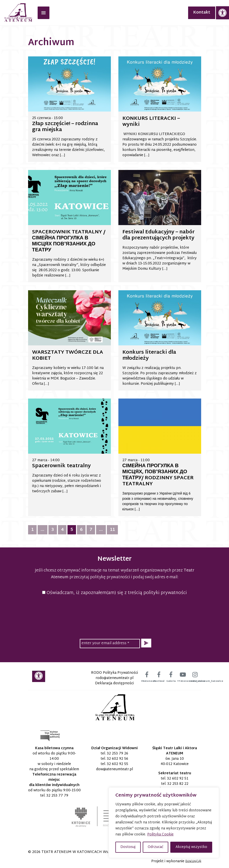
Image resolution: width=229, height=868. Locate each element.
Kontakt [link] (202, 13)
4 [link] (62, 530)
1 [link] (32, 530)
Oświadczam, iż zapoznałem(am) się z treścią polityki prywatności (115, 593)
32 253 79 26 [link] (118, 754)
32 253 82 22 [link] (178, 784)
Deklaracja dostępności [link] (114, 683)
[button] (146, 643)
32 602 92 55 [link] (118, 764)
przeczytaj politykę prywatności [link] (100, 577)
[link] (222, 13)
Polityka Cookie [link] (160, 835)
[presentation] (115, 616)
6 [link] (81, 530)
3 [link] (53, 530)
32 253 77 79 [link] (57, 796)
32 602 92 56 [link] (118, 759)
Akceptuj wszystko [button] (191, 847)
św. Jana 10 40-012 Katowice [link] (175, 761)
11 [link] (112, 530)
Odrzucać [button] (156, 847)
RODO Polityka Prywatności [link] (115, 673)
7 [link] (91, 530)
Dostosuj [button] (128, 847)
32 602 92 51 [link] (178, 779)
